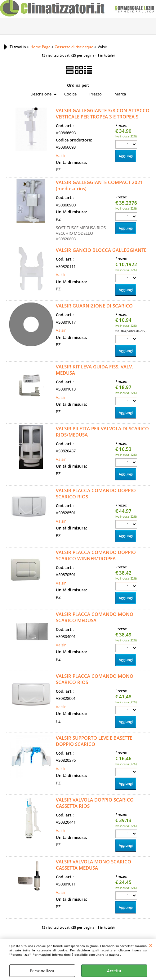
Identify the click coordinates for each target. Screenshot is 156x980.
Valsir (61, 155)
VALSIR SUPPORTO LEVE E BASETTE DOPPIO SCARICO (94, 741)
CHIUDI (151, 945)
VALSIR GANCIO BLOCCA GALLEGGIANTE (101, 250)
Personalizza (42, 971)
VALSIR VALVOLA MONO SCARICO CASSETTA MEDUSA (94, 865)
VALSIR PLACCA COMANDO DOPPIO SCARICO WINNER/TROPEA (96, 555)
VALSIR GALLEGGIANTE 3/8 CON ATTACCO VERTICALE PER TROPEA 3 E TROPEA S (103, 113)
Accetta (114, 971)
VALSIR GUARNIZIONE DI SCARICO (94, 306)
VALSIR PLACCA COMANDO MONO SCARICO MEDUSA (95, 617)
